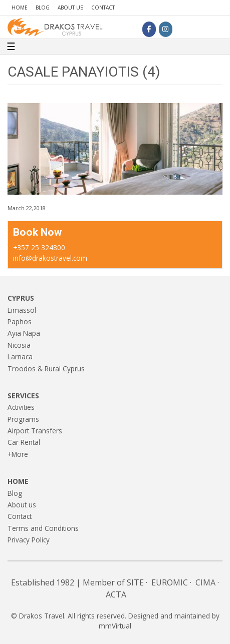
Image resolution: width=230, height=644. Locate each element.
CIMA (205, 582)
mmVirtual (115, 626)
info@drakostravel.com (50, 258)
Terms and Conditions (43, 528)
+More (18, 454)
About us (70, 8)
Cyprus (21, 298)
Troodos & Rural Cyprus (46, 369)
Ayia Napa (24, 333)
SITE (135, 582)
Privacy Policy (29, 540)
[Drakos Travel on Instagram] (166, 29)
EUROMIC (170, 582)
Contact (103, 8)
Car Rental (24, 442)
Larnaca (20, 357)
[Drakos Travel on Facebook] (149, 29)
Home (20, 8)
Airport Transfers (35, 431)
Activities (21, 407)
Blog (43, 8)
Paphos (20, 321)
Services (23, 396)
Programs (23, 419)
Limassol (22, 310)
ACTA (116, 594)
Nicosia (19, 345)
